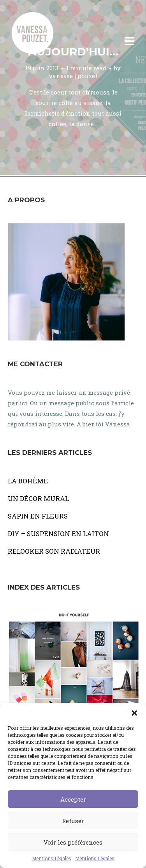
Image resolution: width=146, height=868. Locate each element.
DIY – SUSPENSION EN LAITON (58, 534)
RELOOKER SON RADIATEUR (54, 551)
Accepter (73, 799)
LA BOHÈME (28, 481)
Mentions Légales (52, 858)
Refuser (73, 821)
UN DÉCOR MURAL (38, 498)
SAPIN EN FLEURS (38, 516)
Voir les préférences (73, 842)
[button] (134, 713)
